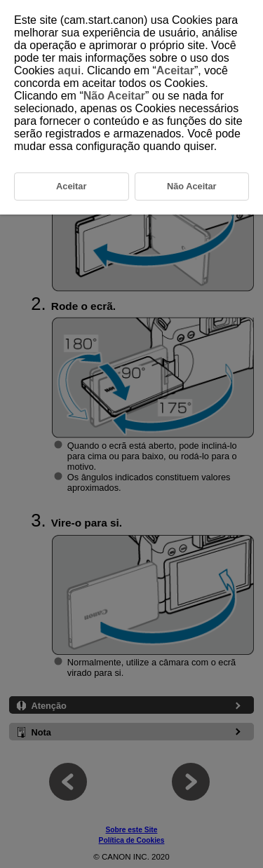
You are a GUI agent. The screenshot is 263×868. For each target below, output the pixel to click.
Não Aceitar (114, 96)
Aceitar (175, 70)
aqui (69, 70)
